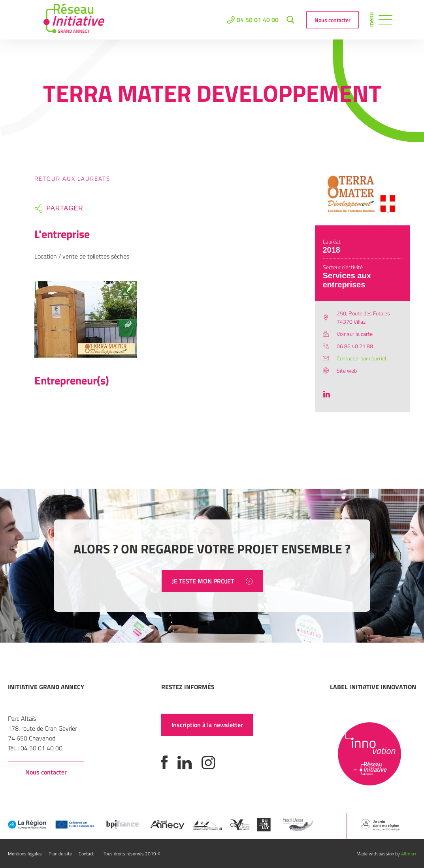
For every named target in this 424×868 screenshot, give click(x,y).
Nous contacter (333, 20)
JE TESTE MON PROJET (212, 581)
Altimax (409, 854)
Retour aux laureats (72, 179)
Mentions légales (25, 854)
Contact (86, 854)
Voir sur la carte (355, 334)
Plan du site (60, 854)
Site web (347, 370)
